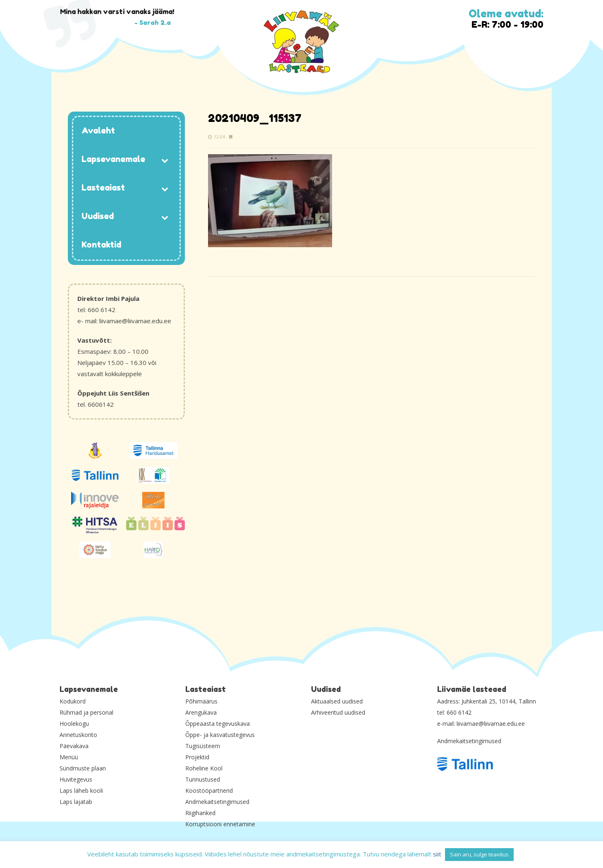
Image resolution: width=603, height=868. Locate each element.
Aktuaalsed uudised (337, 701)
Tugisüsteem (203, 746)
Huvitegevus (76, 779)
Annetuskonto (78, 735)
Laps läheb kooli (81, 790)
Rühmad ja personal (86, 712)
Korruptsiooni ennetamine (220, 824)
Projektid (197, 757)
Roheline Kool (204, 768)
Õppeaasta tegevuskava (218, 724)
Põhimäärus (201, 701)
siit (437, 854)
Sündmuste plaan (83, 768)
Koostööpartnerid (209, 790)
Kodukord (73, 701)
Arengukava (201, 712)
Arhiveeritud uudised (338, 712)
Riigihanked (200, 813)
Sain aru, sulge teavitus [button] (479, 854)
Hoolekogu (74, 724)
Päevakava (74, 746)
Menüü (69, 757)
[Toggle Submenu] (165, 160)
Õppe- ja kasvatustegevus (220, 735)
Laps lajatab (76, 802)
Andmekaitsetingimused (217, 802)
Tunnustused (203, 779)
